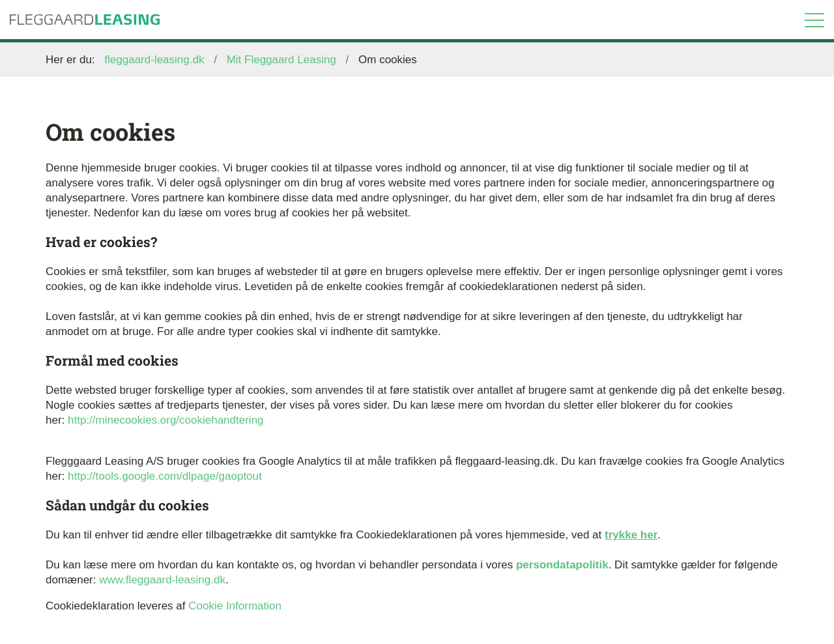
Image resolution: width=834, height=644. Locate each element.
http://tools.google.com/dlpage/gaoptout (165, 476)
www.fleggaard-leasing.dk (162, 580)
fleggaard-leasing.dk (154, 60)
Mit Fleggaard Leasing (281, 60)
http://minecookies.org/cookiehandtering (166, 420)
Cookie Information (235, 606)
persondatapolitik (562, 565)
